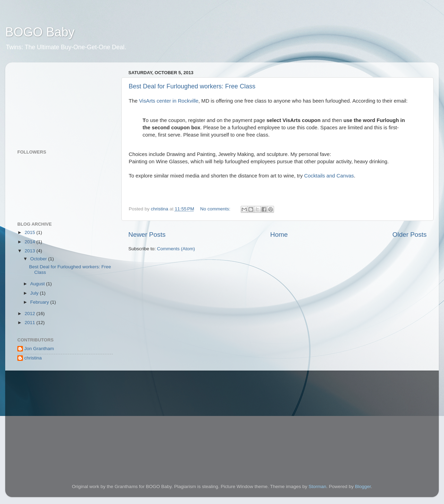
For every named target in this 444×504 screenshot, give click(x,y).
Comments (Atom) (176, 249)
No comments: (216, 209)
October (39, 259)
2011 (31, 323)
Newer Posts (147, 234)
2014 (31, 242)
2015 (31, 232)
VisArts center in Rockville (169, 101)
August (38, 284)
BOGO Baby (40, 32)
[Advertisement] (52, 102)
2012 (31, 314)
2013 (31, 251)
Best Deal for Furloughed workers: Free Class (192, 86)
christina (33, 358)
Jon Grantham (39, 349)
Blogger (363, 486)
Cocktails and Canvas (329, 176)
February (40, 302)
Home (279, 234)
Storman (318, 486)
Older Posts (409, 234)
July (35, 293)
